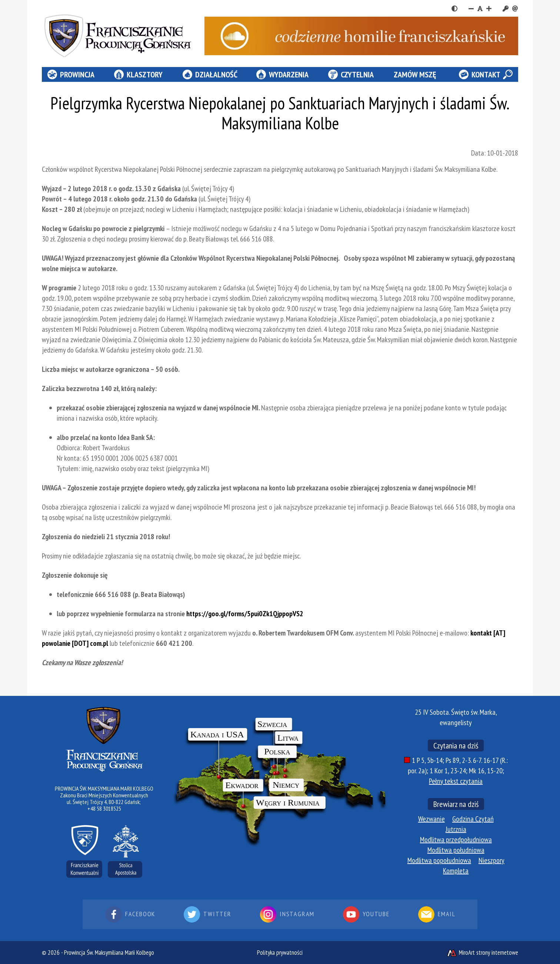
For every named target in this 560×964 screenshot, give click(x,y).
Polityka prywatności (280, 953)
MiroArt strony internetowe (482, 953)
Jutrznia (456, 829)
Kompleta (456, 871)
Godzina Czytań (473, 819)
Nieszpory (491, 860)
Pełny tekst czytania (456, 781)
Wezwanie (431, 819)
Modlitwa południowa (456, 850)
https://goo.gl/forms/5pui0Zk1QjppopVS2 (245, 614)
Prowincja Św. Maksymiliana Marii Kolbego (109, 953)
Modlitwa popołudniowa (439, 860)
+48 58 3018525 (104, 808)
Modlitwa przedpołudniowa (456, 840)
